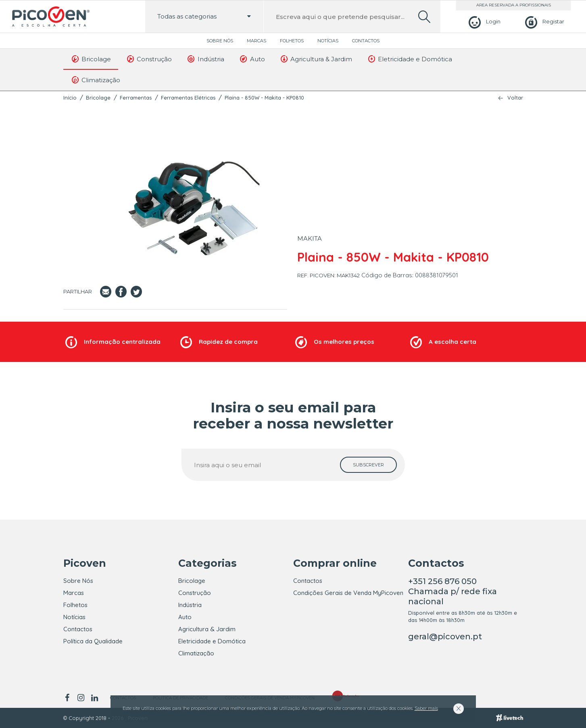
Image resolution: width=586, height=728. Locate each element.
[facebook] (69, 698)
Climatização (96, 80)
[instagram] (81, 698)
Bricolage (91, 59)
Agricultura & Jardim (316, 59)
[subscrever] (368, 465)
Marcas (257, 41)
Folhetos (292, 41)
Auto (252, 59)
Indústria (205, 59)
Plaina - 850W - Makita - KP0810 (264, 98)
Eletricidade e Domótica (409, 59)
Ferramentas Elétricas (188, 98)
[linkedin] (95, 698)
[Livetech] (510, 718)
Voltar (515, 98)
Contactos (366, 41)
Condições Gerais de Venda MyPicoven (348, 593)
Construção (149, 59)
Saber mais (426, 708)
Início (70, 98)
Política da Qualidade (93, 641)
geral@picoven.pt (445, 636)
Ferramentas (136, 98)
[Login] (483, 22)
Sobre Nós (220, 41)
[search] (424, 17)
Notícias (328, 41)
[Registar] (543, 22)
